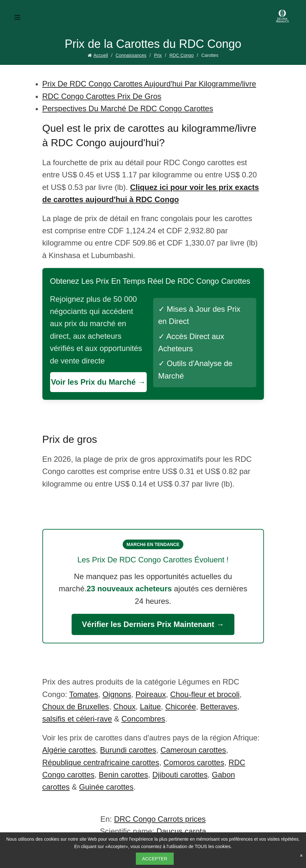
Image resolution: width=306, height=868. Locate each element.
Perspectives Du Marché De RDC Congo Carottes (128, 108)
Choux (124, 707)
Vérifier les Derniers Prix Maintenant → (153, 624)
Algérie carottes (69, 750)
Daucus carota (181, 831)
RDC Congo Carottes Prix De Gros (102, 96)
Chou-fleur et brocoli (205, 694)
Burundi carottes (128, 750)
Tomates (84, 694)
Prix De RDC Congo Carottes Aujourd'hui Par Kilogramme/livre (149, 84)
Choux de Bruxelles (76, 707)
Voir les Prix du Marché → (98, 382)
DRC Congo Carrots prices (160, 819)
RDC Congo (182, 55)
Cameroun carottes (193, 750)
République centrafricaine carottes (101, 762)
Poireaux (151, 694)
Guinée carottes (106, 787)
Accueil (101, 55)
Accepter (155, 859)
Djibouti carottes (180, 775)
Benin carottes (123, 775)
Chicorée (180, 707)
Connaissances (131, 55)
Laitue (150, 707)
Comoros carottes (194, 762)
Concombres (143, 719)
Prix (158, 55)
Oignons (117, 694)
